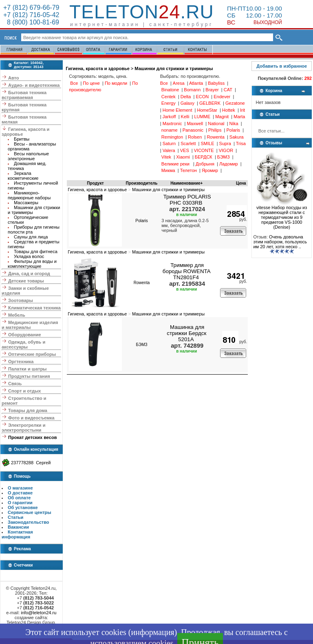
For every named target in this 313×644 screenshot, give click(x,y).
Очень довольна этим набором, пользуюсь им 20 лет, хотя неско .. (280, 242)
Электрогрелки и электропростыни (23, 428)
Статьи (15, 517)
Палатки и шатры (27, 369)
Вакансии (18, 527)
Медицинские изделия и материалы (30, 325)
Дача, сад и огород (29, 273)
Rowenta (142, 283)
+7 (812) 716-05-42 (31, 15)
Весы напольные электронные (28, 156)
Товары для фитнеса (36, 251)
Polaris (142, 221)
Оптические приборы (32, 354)
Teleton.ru (142, 12)
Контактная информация (17, 534)
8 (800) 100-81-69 (31, 22)
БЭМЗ (142, 345)
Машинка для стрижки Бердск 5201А (186, 333)
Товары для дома (28, 410)
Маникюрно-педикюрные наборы (29, 195)
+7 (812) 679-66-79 (31, 8)
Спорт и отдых (24, 391)
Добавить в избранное (282, 66)
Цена (241, 183)
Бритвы (22, 139)
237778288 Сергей (31, 463)
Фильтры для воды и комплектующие (32, 264)
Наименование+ (186, 183)
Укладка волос (29, 256)
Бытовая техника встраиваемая (24, 95)
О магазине (20, 488)
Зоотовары (21, 300)
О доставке (20, 493)
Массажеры (26, 203)
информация (152, 632)
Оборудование (24, 335)
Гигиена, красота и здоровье (98, 68)
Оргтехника (21, 362)
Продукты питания (29, 376)
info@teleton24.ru (39, 613)
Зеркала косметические (23, 176)
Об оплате (19, 498)
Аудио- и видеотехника (34, 85)
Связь (15, 384)
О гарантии (20, 503)
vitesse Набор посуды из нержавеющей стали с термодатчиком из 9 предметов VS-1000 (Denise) (282, 215)
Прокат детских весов (32, 437)
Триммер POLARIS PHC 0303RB (187, 200)
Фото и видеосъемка (31, 418)
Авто (14, 78)
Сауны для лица (31, 237)
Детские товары (26, 281)
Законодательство (29, 522)
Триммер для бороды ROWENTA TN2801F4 (187, 271)
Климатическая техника (34, 308)
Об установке (23, 507)
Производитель (142, 183)
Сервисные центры (30, 512)
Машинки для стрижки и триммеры (174, 68)
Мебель (17, 315)
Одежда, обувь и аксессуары (23, 344)
